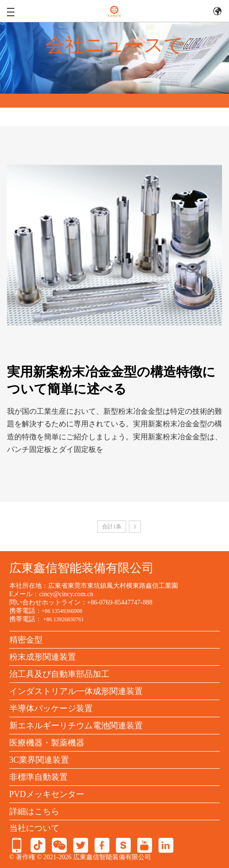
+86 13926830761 (64, 619)
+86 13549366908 (62, 611)
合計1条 (112, 527)
